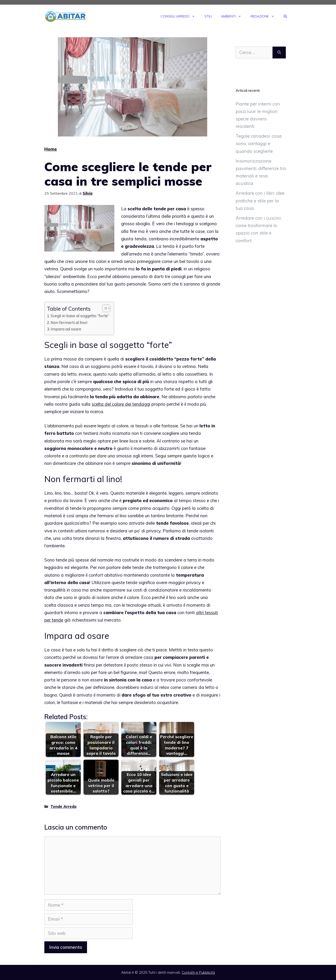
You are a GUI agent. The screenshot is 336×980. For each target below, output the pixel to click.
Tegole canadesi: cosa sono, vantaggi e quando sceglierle (259, 144)
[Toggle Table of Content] (104, 308)
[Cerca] (279, 53)
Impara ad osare (66, 329)
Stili (208, 16)
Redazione (265, 16)
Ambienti (233, 16)
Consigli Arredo (180, 16)
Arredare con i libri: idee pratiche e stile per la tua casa (260, 201)
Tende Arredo (63, 806)
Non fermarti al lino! (69, 322)
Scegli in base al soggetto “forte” (80, 316)
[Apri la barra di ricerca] (285, 16)
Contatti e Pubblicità (198, 972)
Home (51, 149)
